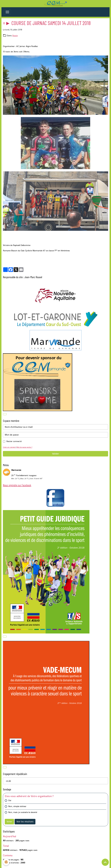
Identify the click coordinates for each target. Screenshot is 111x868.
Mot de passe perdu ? (24, 447)
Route (15, 36)
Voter (9, 822)
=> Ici (8, 781)
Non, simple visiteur (17, 806)
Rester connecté (14, 441)
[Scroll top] (105, 862)
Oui (10, 800)
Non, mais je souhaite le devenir (23, 812)
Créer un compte (9, 447)
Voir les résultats (25, 822)
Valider (55, 454)
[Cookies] (6, 862)
